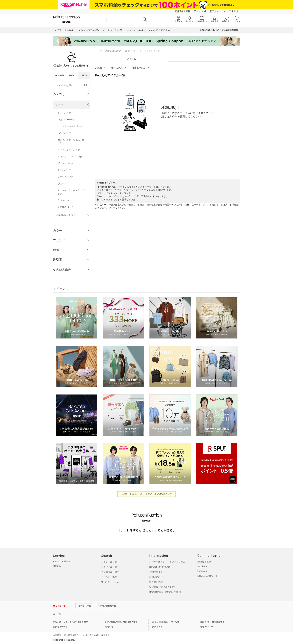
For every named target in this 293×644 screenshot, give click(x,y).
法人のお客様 (156, 582)
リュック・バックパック (70, 126)
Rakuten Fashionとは (160, 567)
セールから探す (109, 577)
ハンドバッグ (64, 133)
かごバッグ (63, 184)
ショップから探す (110, 567)
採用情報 (105, 635)
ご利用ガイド (156, 572)
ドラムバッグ (64, 170)
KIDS (84, 75)
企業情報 (57, 635)
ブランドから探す (110, 562)
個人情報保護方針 (72, 635)
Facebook (202, 567)
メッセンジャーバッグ (69, 150)
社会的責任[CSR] (91, 635)
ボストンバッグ (65, 163)
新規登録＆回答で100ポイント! (190, 11)
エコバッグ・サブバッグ (70, 157)
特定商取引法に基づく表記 (163, 587)
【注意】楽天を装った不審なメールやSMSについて (147, 494)
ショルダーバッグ (67, 120)
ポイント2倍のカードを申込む (166, 622)
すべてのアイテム (110, 582)
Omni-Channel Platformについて (165, 592)
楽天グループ (216, 11)
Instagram (203, 571)
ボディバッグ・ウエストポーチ (71, 141)
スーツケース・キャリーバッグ (71, 192)
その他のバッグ (65, 207)
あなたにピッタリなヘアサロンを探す (71, 622)
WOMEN (59, 75)
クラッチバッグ (65, 177)
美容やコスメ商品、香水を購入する (121, 622)
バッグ (60, 105)
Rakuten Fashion (113, 51)
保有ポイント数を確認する (212, 622)
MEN (72, 75)
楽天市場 (234, 11)
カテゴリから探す (110, 572)
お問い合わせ (156, 577)
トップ (98, 51)
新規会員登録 (204, 562)
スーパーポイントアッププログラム (167, 562)
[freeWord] (72, 86)
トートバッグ (64, 113)
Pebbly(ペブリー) (132, 51)
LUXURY (57, 566)
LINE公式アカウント (208, 576)
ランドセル (63, 200)
